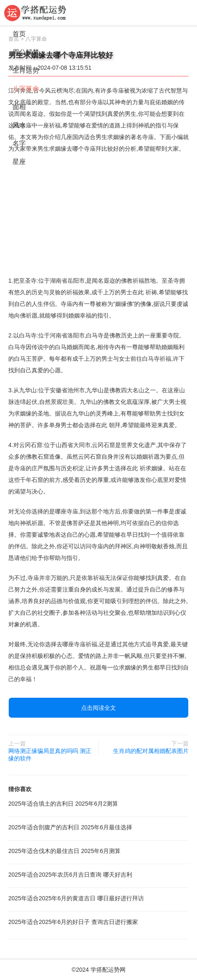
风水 (19, 125)
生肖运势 (26, 70)
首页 (19, 34)
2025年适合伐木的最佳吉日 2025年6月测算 (64, 851)
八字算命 (26, 89)
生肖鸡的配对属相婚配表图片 (151, 751)
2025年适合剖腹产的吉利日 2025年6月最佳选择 (70, 827)
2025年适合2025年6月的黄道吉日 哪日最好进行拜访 (76, 898)
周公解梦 (26, 52)
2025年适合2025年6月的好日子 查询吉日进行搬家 (73, 922)
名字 (19, 143)
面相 (19, 107)
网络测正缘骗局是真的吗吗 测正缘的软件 (50, 755)
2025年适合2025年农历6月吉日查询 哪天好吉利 (70, 875)
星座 (19, 162)
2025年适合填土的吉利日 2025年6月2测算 (63, 804)
